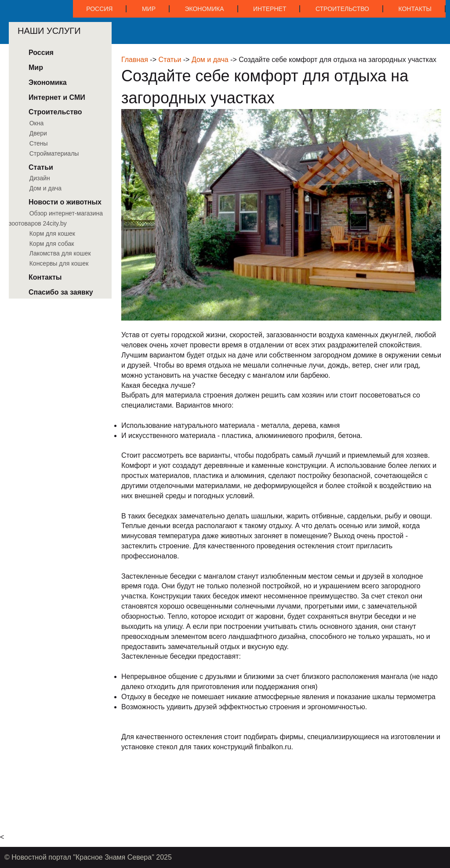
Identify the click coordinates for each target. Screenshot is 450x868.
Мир (149, 9)
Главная (135, 60)
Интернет (270, 9)
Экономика (204, 9)
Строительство (342, 9)
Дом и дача (210, 60)
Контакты (415, 9)
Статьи (170, 60)
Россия (99, 9)
